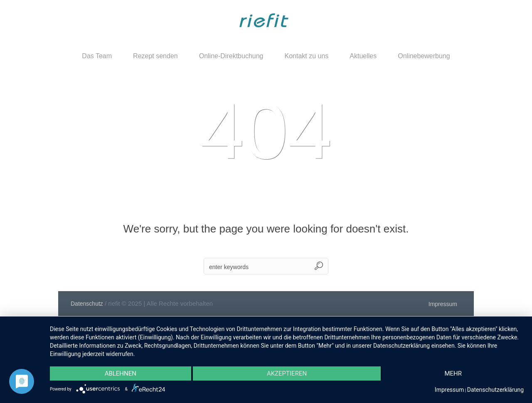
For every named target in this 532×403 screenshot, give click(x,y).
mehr (453, 373)
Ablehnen (121, 373)
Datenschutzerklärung (495, 390)
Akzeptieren (287, 373)
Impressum (443, 304)
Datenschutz (87, 304)
